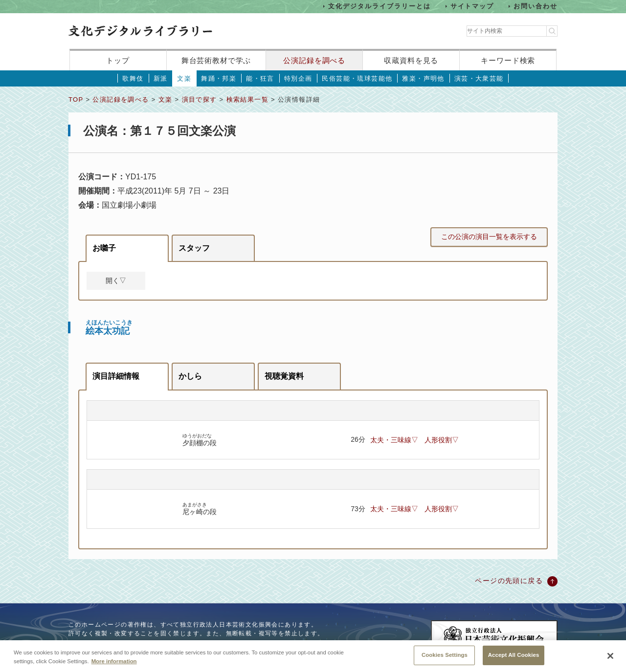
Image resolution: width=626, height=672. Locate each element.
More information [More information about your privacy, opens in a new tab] (114, 666)
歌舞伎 (133, 78)
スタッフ (194, 248)
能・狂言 (260, 78)
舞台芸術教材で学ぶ (216, 60)
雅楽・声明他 (423, 78)
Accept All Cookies (514, 660)
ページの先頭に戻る (509, 581)
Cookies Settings (445, 660)
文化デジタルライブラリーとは (379, 6)
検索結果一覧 (247, 99)
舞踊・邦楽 (219, 78)
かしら (190, 376)
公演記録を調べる (314, 60)
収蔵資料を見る (411, 60)
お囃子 (104, 248)
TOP (76, 99)
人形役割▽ (442, 440)
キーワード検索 (508, 60)
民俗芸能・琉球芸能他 (357, 78)
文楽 (184, 78)
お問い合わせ (536, 6)
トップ (118, 60)
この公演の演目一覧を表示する (489, 237)
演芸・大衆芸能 (479, 78)
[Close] (610, 661)
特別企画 (298, 78)
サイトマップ (472, 6)
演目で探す (200, 99)
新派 (161, 78)
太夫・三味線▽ (394, 440)
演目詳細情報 (116, 376)
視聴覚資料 (284, 376)
